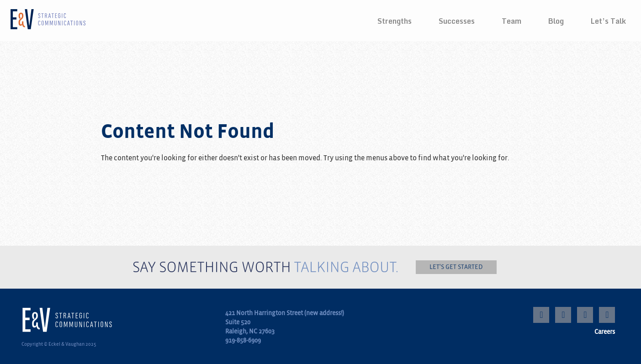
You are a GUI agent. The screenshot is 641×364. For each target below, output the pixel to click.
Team (511, 21)
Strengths (395, 21)
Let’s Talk (608, 21)
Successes (457, 21)
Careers (605, 332)
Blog (556, 21)
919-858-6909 (243, 340)
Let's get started (456, 267)
